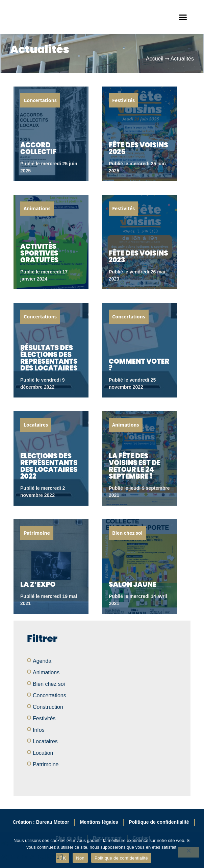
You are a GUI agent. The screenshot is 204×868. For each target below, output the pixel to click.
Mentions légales (99, 822)
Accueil (155, 59)
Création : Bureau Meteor (41, 822)
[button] (183, 17)
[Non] (188, 852)
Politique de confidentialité (159, 822)
